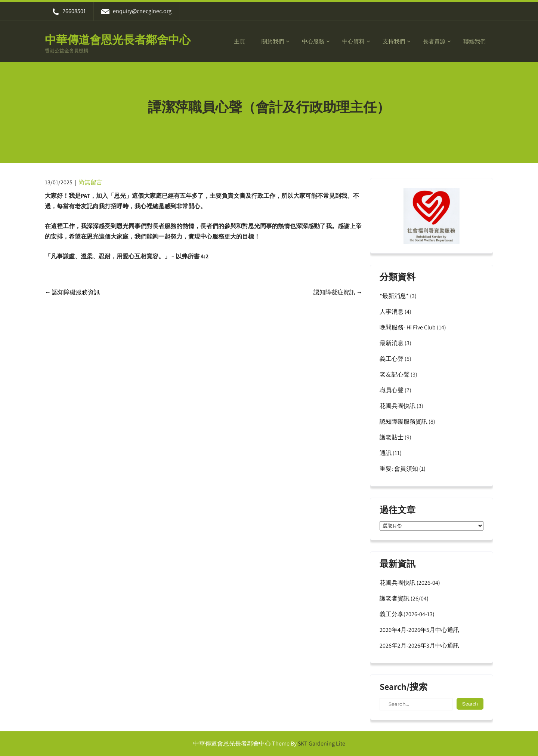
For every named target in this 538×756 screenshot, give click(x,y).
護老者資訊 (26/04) (404, 598)
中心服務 (313, 41)
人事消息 (392, 312)
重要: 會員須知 (399, 469)
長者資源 (434, 41)
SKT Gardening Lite (321, 743)
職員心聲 (392, 390)
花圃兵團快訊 (398, 406)
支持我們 (394, 41)
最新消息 (392, 343)
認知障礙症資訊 (338, 292)
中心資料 (353, 41)
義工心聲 (392, 359)
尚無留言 (90, 182)
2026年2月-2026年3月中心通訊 (419, 646)
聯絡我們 (474, 41)
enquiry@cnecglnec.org (136, 11)
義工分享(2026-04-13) (407, 614)
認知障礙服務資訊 (72, 292)
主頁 (239, 41)
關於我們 (273, 41)
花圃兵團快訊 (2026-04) (410, 583)
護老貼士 (392, 437)
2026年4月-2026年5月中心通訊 (419, 630)
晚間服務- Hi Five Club (408, 327)
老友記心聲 (395, 374)
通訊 (386, 453)
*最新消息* (394, 296)
